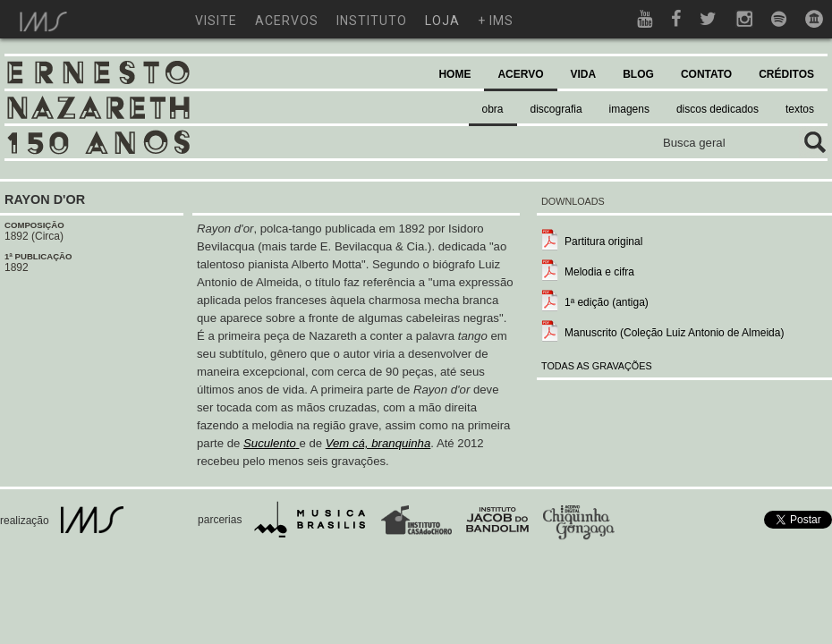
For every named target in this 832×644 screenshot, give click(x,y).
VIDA (584, 74)
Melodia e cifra (599, 272)
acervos (287, 21)
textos (800, 109)
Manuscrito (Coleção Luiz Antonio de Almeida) (674, 333)
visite (216, 21)
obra (493, 109)
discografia (556, 109)
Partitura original (603, 241)
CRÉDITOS (786, 74)
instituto (372, 21)
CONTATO (706, 74)
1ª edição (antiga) (607, 302)
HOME (454, 74)
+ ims (496, 21)
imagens (629, 109)
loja (442, 21)
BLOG (638, 74)
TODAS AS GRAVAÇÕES (597, 366)
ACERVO (520, 74)
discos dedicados (717, 109)
